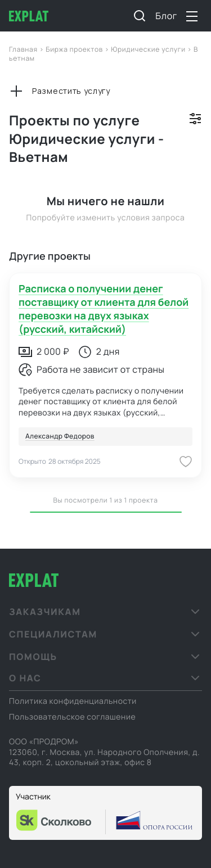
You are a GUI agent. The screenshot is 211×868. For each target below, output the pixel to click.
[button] (105, 612)
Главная (24, 49)
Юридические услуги (149, 49)
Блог (166, 16)
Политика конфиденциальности (73, 701)
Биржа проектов (75, 49)
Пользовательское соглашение (72, 717)
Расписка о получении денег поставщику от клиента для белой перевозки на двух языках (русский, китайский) (104, 309)
